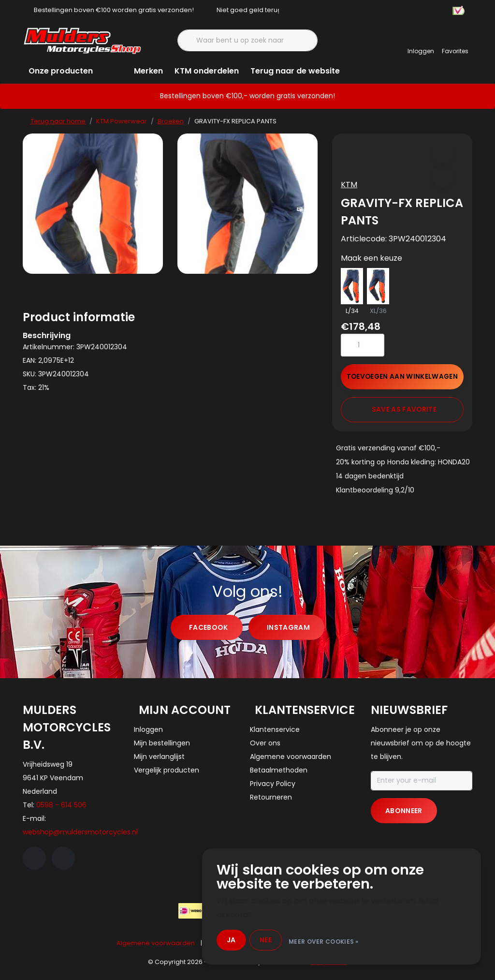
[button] (442, 156)
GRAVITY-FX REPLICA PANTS (235, 121)
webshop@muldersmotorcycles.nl (80, 837)
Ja (239, 940)
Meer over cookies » (332, 941)
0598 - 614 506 (61, 810)
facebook (209, 633)
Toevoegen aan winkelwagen (402, 379)
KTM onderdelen (207, 71)
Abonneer (404, 816)
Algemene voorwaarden (156, 948)
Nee (274, 940)
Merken (148, 71)
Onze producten (61, 71)
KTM (352, 187)
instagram (288, 633)
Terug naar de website (295, 71)
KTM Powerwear (122, 121)
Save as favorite (404, 412)
